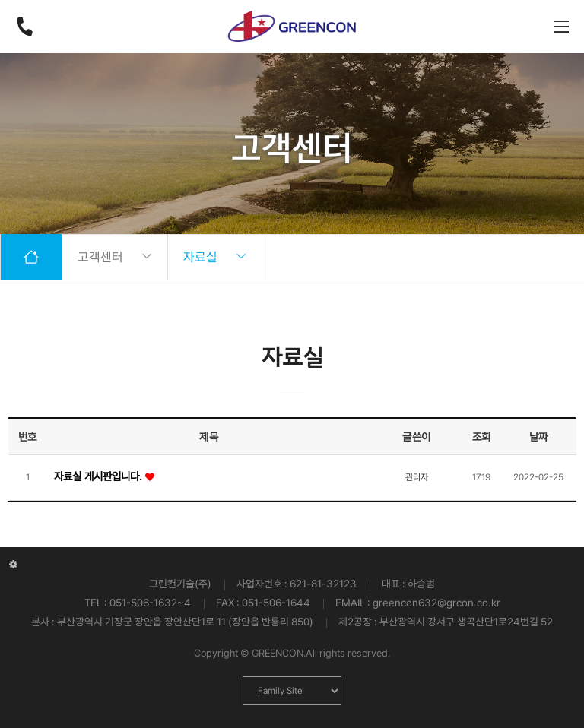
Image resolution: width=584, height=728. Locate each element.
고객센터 (115, 257)
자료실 (215, 257)
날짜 (539, 437)
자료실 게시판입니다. (100, 476)
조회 (482, 437)
